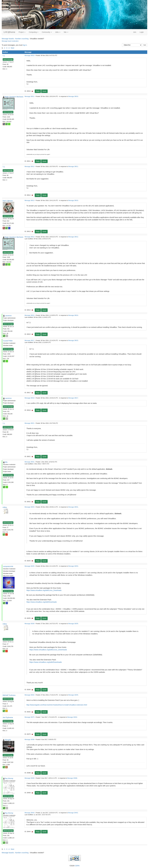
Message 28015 (30, 315)
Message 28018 (30, 398)
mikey (5, 507)
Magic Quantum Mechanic (14, 97)
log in (25, 45)
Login (142, 32)
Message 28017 (30, 340)
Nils (6, 462)
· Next (12, 48)
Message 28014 (30, 237)
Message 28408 (30, 778)
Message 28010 (30, 56)
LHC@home (9, 32)
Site (66, 32)
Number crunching (22, 39)
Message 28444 (30, 813)
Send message (8, 59)
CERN (77, 866)
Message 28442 (73, 813)
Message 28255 (30, 566)
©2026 (74, 866)
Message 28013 (30, 201)
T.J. (4, 56)
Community (47, 32)
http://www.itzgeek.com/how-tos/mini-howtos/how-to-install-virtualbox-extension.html (57, 705)
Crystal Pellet (8, 341)
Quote (44, 91)
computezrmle (8, 566)
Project (22, 32)
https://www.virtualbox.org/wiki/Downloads (42, 602)
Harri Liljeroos (8, 201)
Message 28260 (30, 624)
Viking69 (8, 740)
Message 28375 (30, 717)
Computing (34, 32)
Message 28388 (30, 740)
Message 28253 (30, 507)
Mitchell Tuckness (9, 695)
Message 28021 (30, 423)
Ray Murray (9, 778)
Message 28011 (30, 96)
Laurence (8, 316)
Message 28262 (30, 695)
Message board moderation (10, 41)
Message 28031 (30, 462)
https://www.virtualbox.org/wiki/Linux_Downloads (44, 590)
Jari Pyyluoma (8, 717)
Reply (38, 91)
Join (135, 32)
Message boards (8, 39)
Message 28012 (30, 167)
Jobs (58, 32)
